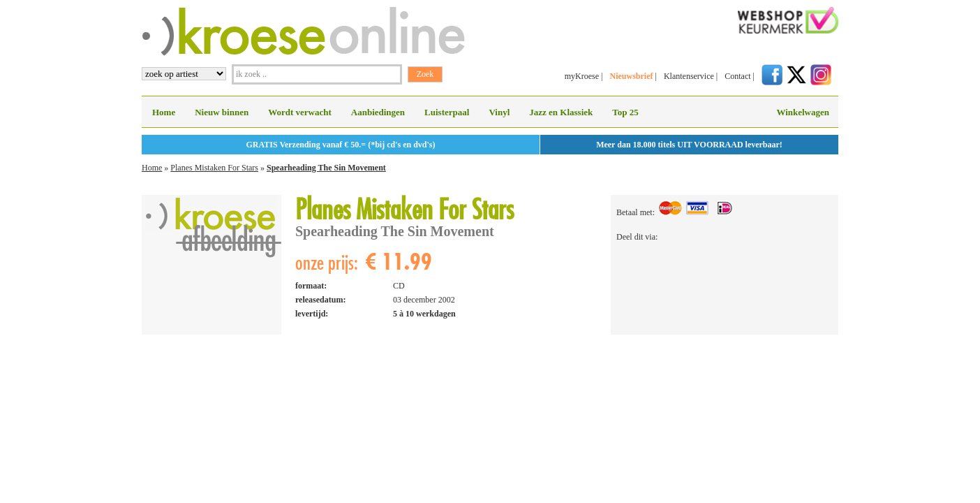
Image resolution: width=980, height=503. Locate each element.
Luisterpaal (447, 112)
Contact (737, 76)
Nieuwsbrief (631, 76)
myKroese (582, 76)
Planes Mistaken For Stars (214, 168)
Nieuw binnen (222, 112)
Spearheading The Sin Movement (326, 168)
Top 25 (625, 112)
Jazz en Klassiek (561, 112)
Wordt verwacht (300, 112)
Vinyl (499, 112)
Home (164, 112)
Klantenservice (689, 76)
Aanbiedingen (378, 112)
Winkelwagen (803, 112)
